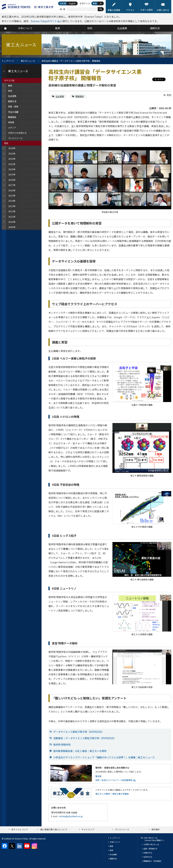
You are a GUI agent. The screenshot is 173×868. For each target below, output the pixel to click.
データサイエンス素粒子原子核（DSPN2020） (79, 732)
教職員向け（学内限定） (153, 861)
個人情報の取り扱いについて (54, 829)
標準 (95, 3)
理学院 (98, 776)
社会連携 (60, 96)
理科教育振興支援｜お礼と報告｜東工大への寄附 (80, 751)
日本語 (63, 3)
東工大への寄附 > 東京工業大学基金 (112, 794)
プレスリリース (122, 829)
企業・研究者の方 (150, 849)
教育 (111, 846)
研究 (111, 850)
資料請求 (156, 829)
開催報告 (80, 96)
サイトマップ (88, 829)
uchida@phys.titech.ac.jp (71, 816)
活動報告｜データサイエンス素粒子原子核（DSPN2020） (85, 738)
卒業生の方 (148, 853)
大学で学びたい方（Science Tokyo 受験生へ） (154, 839)
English (72, 3)
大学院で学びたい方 (151, 844)
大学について (115, 842)
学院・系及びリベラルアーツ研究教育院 (114, 780)
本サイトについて (20, 829)
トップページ (8, 61)
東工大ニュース (28, 61)
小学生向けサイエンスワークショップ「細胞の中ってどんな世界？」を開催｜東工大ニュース (104, 757)
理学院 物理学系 (62, 745)
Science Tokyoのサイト (44, 21)
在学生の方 (148, 857)
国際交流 (113, 859)
